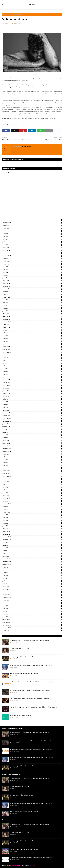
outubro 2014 (32, 286)
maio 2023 (32, 548)
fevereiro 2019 (32, 427)
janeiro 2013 (32, 228)
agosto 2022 (32, 529)
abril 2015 (32, 303)
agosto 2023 (32, 556)
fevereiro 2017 (32, 361)
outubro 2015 (32, 319)
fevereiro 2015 (32, 297)
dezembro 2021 (32, 507)
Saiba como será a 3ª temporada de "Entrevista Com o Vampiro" (30, 699)
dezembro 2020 (32, 479)
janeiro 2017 (32, 358)
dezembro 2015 (32, 322)
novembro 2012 (32, 223)
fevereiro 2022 (32, 512)
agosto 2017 (32, 377)
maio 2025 (32, 611)
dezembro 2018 (32, 421)
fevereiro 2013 (32, 231)
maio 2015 (32, 305)
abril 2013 (32, 236)
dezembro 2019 (32, 451)
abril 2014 (32, 270)
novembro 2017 (32, 385)
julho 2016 (32, 341)
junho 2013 (32, 242)
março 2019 (32, 429)
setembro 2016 (32, 347)
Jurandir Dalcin (7, 23)
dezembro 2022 (32, 540)
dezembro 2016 (32, 355)
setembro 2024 (32, 589)
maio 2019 (32, 435)
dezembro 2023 (32, 564)
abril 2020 (32, 457)
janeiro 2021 (32, 482)
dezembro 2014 (32, 292)
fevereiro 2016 (32, 327)
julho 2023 (32, 553)
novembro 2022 (32, 537)
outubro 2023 (32, 559)
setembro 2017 (32, 380)
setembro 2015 (32, 316)
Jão (12, 14)
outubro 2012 (32, 220)
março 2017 (32, 363)
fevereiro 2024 (32, 570)
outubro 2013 (32, 253)
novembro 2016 (32, 352)
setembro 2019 (32, 443)
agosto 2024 (32, 586)
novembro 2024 (32, 595)
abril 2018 (32, 399)
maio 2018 (32, 402)
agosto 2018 (32, 410)
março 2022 (32, 515)
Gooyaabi (32, 865)
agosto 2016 (32, 344)
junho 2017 (32, 372)
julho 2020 (32, 465)
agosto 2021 (32, 496)
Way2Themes (17, 865)
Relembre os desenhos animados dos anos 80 (24, 674)
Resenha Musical (11, 125)
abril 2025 (32, 609)
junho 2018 (32, 405)
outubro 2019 (32, 446)
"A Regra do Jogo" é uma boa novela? (21, 657)
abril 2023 (32, 545)
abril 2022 (32, 518)
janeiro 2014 (32, 261)
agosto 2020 (32, 468)
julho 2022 (32, 526)
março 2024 (32, 573)
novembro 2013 (32, 256)
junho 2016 (32, 338)
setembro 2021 (32, 498)
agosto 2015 (32, 314)
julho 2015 (32, 311)
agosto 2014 (32, 281)
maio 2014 (32, 272)
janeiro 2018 (32, 391)
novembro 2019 (32, 449)
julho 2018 (32, 407)
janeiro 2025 (32, 600)
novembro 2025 (32, 625)
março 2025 (32, 606)
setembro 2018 (32, 413)
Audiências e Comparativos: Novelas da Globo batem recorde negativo (32, 682)
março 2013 (32, 234)
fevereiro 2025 (32, 603)
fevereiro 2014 (32, 264)
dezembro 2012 (32, 225)
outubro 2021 (32, 501)
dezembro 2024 (32, 598)
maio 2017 (32, 369)
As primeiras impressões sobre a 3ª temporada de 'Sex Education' (30, 690)
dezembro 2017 (32, 388)
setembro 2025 (32, 620)
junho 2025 (32, 614)
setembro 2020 (32, 471)
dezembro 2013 (32, 259)
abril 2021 (32, 490)
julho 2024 (32, 584)
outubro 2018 (32, 416)
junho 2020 (32, 462)
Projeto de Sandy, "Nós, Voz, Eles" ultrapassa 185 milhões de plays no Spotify (34, 707)
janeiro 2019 (32, 424)
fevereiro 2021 (32, 485)
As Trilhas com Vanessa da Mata (20, 649)
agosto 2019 (32, 440)
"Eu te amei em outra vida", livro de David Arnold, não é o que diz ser (31, 665)
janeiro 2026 (32, 631)
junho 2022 (32, 523)
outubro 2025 (32, 622)
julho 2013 (32, 245)
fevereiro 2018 (32, 394)
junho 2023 (32, 551)
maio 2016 (32, 336)
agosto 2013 (32, 248)
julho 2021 (32, 493)
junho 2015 (32, 308)
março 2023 (32, 542)
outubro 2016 (32, 349)
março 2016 (32, 330)
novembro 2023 (32, 562)
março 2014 (32, 267)
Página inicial (7, 14)
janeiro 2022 (32, 509)
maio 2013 (32, 239)
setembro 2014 (32, 283)
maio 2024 (32, 578)
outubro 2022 (32, 534)
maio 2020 (32, 460)
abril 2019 (32, 432)
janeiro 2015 (32, 294)
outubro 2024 (32, 592)
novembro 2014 (32, 289)
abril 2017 (32, 366)
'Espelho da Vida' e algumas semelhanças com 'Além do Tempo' (29, 640)
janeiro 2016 (32, 325)
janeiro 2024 (32, 567)
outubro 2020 (32, 474)
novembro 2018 (32, 418)
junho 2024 (32, 581)
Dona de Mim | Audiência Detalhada (21, 715)
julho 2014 (32, 278)
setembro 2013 (32, 250)
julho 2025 (32, 617)
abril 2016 (32, 333)
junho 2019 (32, 438)
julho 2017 (32, 374)
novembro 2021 (32, 504)
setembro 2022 (32, 531)
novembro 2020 (32, 476)
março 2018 (32, 396)
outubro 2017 (32, 383)
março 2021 (32, 487)
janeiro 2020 (32, 454)
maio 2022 (32, 520)
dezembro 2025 (32, 628)
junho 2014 (32, 275)
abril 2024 (32, 575)
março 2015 (32, 300)
